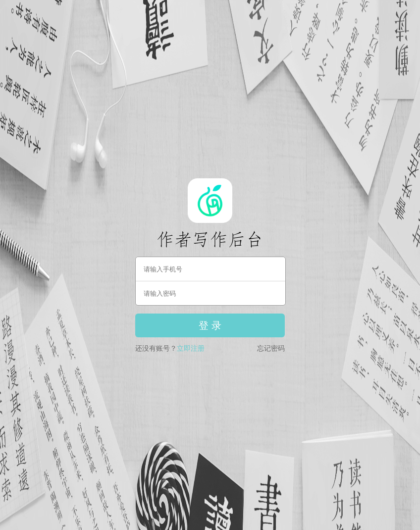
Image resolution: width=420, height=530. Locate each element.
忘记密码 (271, 348)
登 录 (210, 325)
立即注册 (191, 348)
